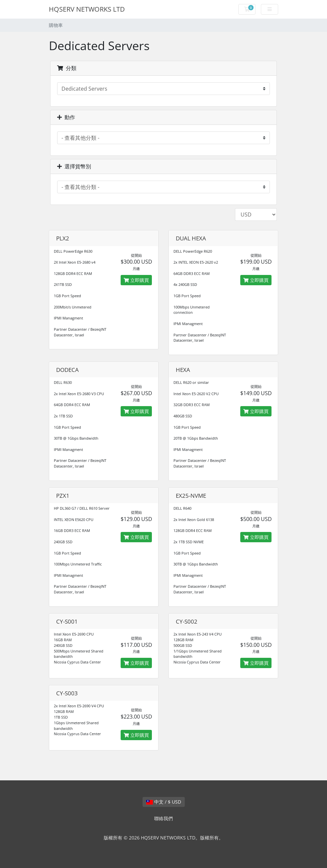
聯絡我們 (163, 818)
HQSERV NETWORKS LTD (87, 9)
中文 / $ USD (164, 802)
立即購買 (136, 280)
